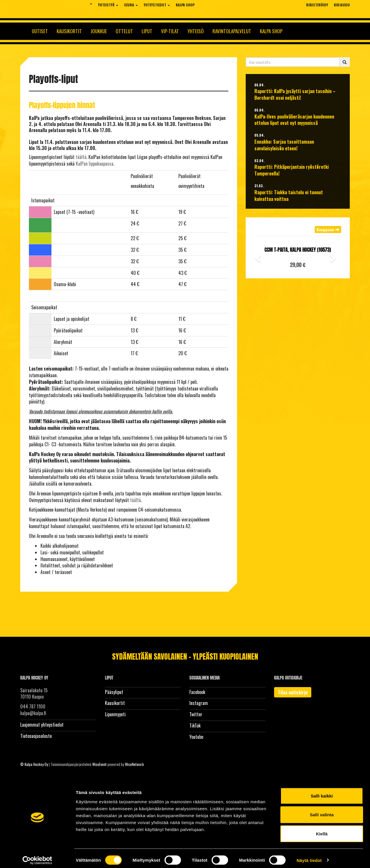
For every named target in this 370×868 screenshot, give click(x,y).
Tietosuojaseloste (36, 736)
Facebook (197, 692)
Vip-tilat (170, 31)
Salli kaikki (322, 792)
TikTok (195, 726)
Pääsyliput (114, 692)
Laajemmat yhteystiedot (42, 725)
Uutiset (40, 31)
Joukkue (99, 31)
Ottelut (124, 31)
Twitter (196, 714)
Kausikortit (69, 31)
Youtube (196, 737)
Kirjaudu (342, 5)
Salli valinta (322, 811)
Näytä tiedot (309, 857)
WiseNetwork (134, 764)
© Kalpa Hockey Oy (34, 764)
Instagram (199, 703)
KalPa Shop (185, 5)
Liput (147, 31)
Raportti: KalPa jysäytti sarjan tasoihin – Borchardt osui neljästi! (295, 95)
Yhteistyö (108, 5)
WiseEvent (99, 764)
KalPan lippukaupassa (95, 164)
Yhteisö (196, 31)
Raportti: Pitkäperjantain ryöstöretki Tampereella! (292, 170)
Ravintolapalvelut (232, 31)
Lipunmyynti (115, 714)
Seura (131, 5)
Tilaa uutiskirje (293, 692)
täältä (81, 157)
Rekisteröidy (317, 5)
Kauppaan (328, 229)
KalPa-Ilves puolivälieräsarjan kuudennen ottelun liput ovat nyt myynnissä (294, 120)
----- (36, 212)
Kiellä (322, 830)
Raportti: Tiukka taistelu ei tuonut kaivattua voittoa (289, 196)
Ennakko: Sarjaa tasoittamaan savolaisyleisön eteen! (284, 145)
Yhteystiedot (157, 5)
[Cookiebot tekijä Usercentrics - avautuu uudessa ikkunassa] (37, 857)
